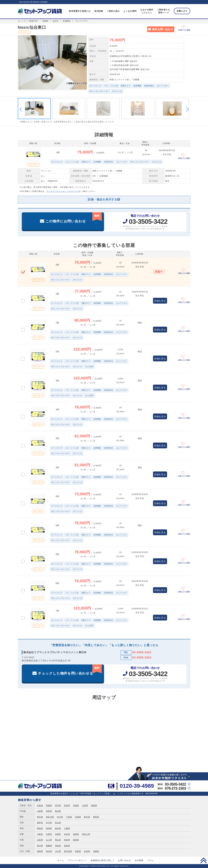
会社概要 (139, 860)
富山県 (58, 823)
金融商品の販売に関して (103, 860)
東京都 (40, 817)
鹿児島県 (68, 851)
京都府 (58, 834)
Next (83, 64)
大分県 (58, 851)
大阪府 (40, 834)
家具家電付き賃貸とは (80, 11)
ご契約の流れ (113, 11)
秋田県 (67, 805)
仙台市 (55, 21)
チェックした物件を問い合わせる (70, 670)
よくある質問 (130, 11)
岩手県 (58, 805)
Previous (22, 64)
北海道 (40, 805)
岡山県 (58, 840)
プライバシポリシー (77, 860)
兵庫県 (49, 834)
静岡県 (49, 828)
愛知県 (40, 828)
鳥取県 (67, 840)
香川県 (40, 846)
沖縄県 (96, 851)
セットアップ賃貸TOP (28, 21)
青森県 (49, 805)
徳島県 (67, 846)
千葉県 (69, 817)
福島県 (94, 805)
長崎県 (78, 851)
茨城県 (78, 817)
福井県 (40, 823)
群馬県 (96, 817)
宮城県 (45, 21)
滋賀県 (76, 834)
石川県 (49, 823)
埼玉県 (60, 817)
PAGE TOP (204, 860)
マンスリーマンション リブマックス (63, 191)
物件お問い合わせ (163, 29)
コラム (150, 860)
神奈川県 (50, 817)
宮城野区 (67, 21)
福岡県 (40, 851)
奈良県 (67, 834)
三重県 (67, 828)
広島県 (40, 840)
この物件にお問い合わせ (74, 218)
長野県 (49, 811)
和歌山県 (86, 834)
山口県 (49, 840)
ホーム (61, 860)
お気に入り (182, 11)
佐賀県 (87, 851)
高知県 (58, 846)
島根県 (76, 840)
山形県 (85, 805)
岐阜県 (58, 828)
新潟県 (58, 811)
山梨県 (40, 811)
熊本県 (49, 851)
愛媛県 (49, 846)
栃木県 (87, 817)
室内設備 (99, 11)
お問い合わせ (125, 860)
